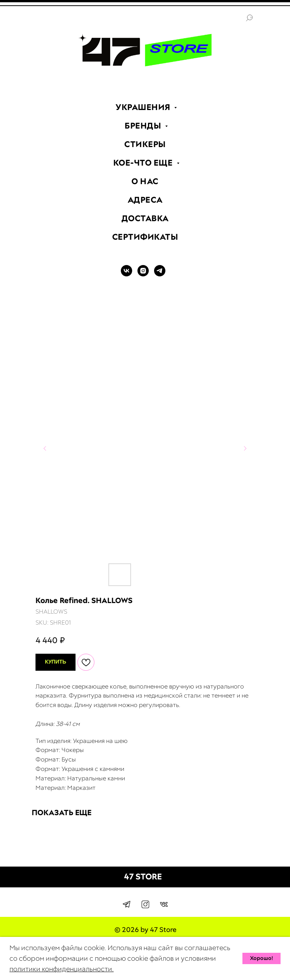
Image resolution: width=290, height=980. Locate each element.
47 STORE (143, 877)
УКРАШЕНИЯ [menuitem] (144, 107)
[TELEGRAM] (160, 274)
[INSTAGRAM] (143, 274)
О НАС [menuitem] (145, 181)
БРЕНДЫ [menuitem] (144, 126)
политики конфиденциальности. (62, 969)
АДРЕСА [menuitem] (145, 200)
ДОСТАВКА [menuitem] (145, 218)
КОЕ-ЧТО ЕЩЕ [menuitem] (144, 163)
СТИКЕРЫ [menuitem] (145, 144)
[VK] (126, 274)
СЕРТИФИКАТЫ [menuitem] (145, 237)
